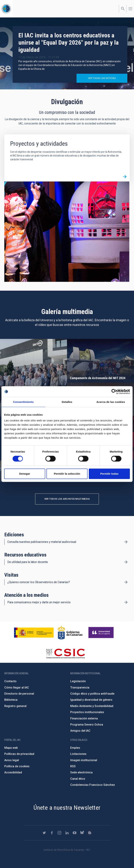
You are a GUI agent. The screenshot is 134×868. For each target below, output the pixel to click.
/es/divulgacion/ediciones (126, 542)
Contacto (10, 681)
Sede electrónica (81, 772)
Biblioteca (11, 700)
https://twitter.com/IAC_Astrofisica (44, 833)
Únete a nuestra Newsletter (67, 808)
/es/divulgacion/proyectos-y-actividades (125, 177)
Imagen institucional (84, 760)
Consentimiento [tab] (23, 402)
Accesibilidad (13, 772)
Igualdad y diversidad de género (91, 700)
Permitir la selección (67, 474)
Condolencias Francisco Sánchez (93, 785)
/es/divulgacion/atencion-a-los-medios (126, 602)
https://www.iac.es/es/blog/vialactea (90, 833)
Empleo (75, 748)
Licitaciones (78, 754)
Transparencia (80, 688)
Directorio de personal (19, 694)
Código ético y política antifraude (92, 694)
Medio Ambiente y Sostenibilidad (92, 706)
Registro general (15, 706)
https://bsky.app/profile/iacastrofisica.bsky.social (82, 833)
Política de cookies (17, 766)
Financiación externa (84, 718)
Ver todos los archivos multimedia (67, 499)
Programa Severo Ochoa (87, 725)
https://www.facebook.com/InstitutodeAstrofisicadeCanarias (52, 833)
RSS (73, 766)
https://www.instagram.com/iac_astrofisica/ (59, 833)
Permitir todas (109, 474)
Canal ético (78, 779)
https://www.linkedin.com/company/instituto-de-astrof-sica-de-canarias (67, 833)
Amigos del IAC (80, 731)
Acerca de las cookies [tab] (111, 402)
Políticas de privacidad (19, 754)
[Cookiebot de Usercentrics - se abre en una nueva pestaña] (114, 392)
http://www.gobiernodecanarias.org (70, 633)
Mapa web (11, 748)
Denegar (25, 474)
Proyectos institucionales (87, 712)
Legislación (78, 681)
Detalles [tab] (67, 402)
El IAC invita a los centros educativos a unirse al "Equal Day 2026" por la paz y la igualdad (69, 43)
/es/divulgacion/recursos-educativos (126, 562)
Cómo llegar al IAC (17, 688)
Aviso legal (12, 760)
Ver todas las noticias (102, 78)
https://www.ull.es (101, 633)
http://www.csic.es (65, 653)
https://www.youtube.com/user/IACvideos (75, 833)
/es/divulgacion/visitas (126, 582)
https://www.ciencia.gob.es (34, 633)
